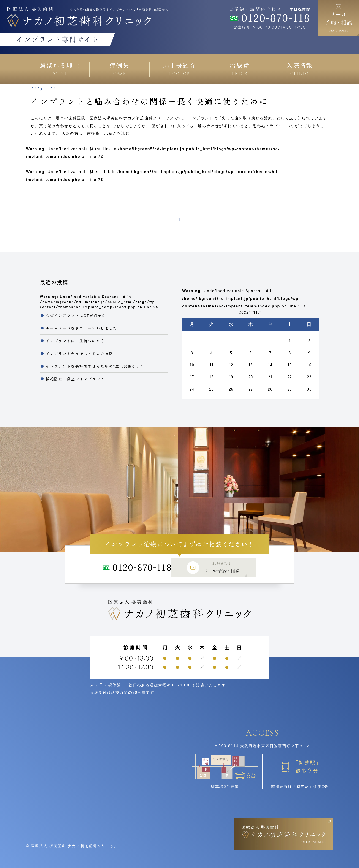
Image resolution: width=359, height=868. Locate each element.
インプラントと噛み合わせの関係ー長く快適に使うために (150, 101)
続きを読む (119, 133)
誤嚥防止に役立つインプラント (75, 379)
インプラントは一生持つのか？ (75, 341)
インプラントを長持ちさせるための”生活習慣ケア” (94, 366)
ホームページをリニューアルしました (82, 328)
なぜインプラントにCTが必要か (76, 315)
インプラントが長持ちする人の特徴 (79, 354)
